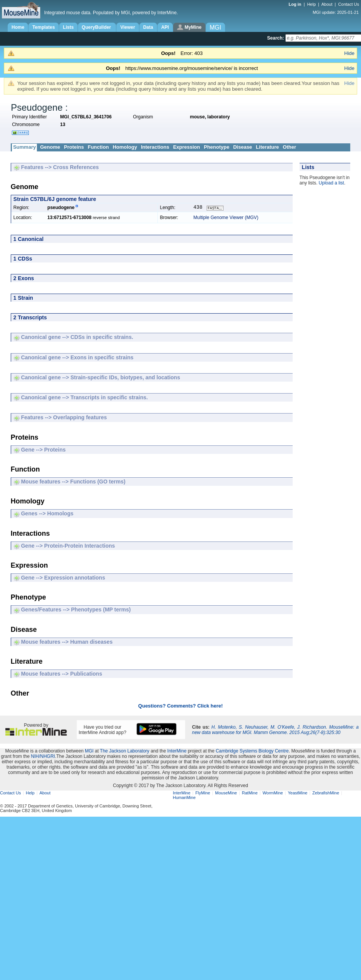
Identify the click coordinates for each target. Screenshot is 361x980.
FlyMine (203, 794)
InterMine (177, 752)
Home (18, 27)
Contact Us (349, 4)
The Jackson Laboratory (125, 752)
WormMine (273, 794)
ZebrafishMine (326, 794)
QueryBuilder (97, 27)
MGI (89, 752)
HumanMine (184, 798)
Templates (43, 27)
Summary (24, 147)
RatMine (250, 794)
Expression (187, 147)
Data (148, 27)
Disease (243, 147)
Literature (267, 147)
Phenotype (217, 147)
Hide (349, 53)
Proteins (74, 147)
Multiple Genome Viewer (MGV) (226, 218)
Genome (50, 147)
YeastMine (297, 794)
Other (289, 147)
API (165, 27)
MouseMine (226, 794)
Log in (296, 4)
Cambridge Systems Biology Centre (252, 752)
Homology (125, 147)
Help (312, 4)
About (327, 4)
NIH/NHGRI (43, 757)
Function (98, 147)
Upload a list (331, 183)
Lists (68, 27)
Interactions (155, 147)
